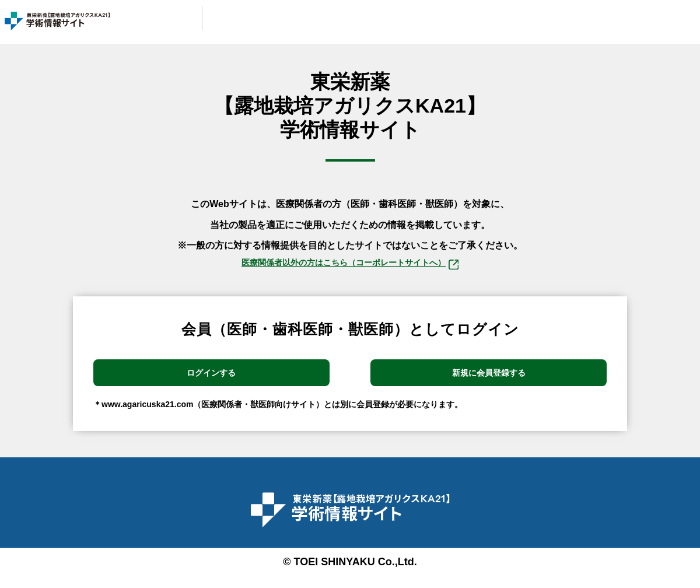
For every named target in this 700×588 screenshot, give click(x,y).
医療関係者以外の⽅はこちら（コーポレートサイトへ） (350, 266)
